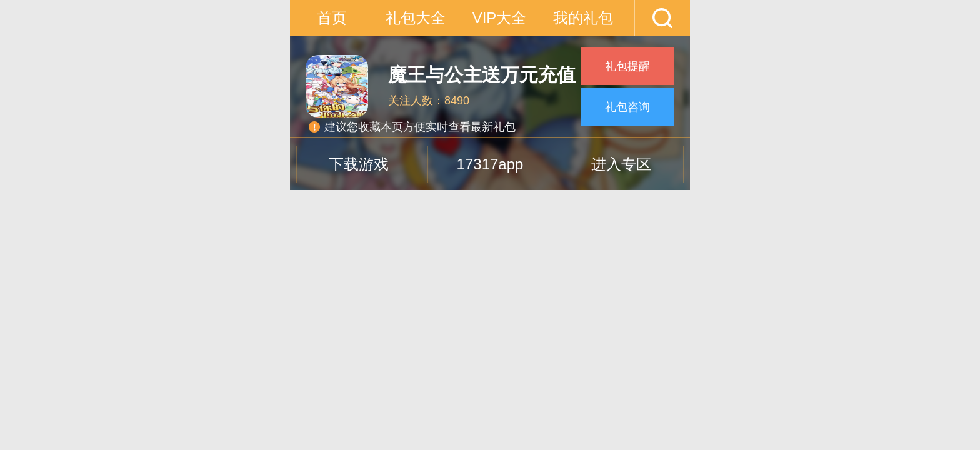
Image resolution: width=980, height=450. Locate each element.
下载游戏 (359, 164)
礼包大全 (416, 18)
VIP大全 (500, 18)
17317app (490, 164)
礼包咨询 (627, 107)
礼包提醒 (627, 66)
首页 (332, 18)
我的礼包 (583, 18)
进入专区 (621, 164)
